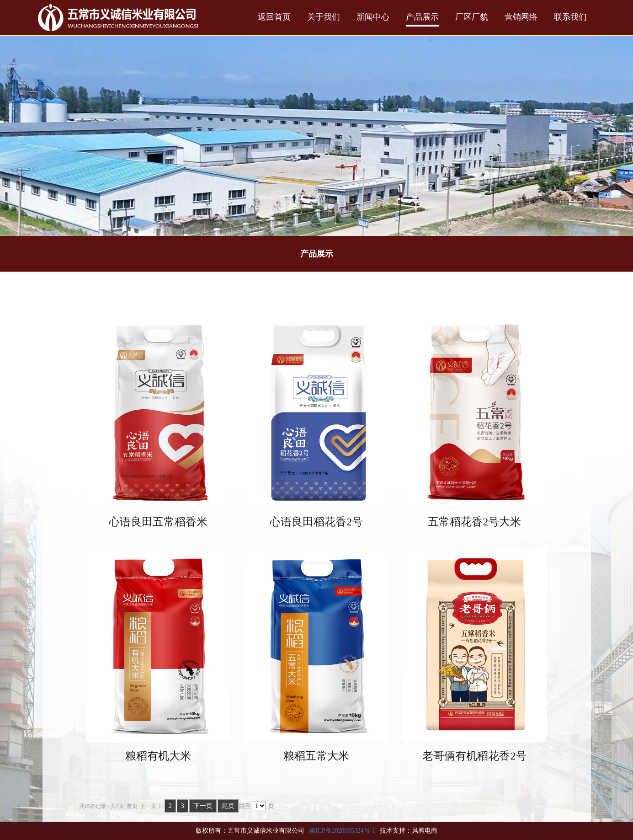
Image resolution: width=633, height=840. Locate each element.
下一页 (203, 806)
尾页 (228, 806)
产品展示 (422, 17)
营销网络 (521, 17)
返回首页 (274, 17)
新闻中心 (373, 17)
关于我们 (324, 17)
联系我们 (570, 17)
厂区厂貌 (472, 17)
